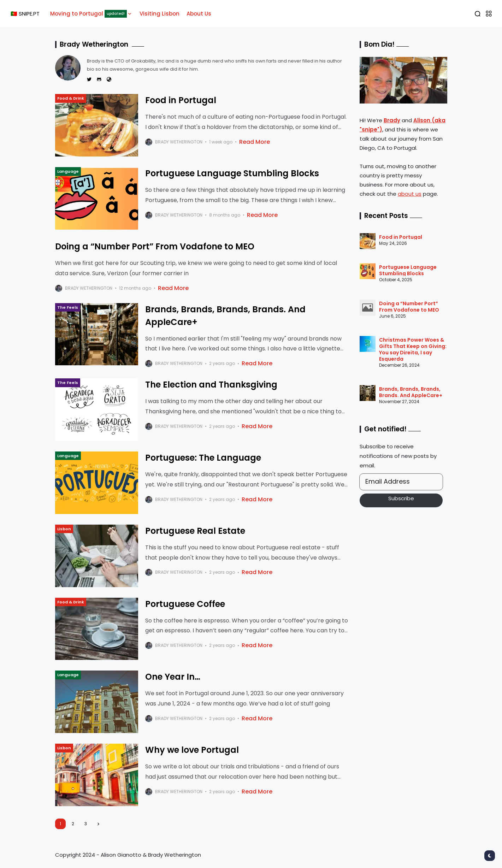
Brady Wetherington (179, 142)
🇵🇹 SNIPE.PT (25, 14)
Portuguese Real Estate (195, 531)
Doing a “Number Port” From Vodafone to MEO (155, 246)
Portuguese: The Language (203, 458)
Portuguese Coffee (185, 604)
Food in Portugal (181, 100)
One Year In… (173, 677)
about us (410, 194)
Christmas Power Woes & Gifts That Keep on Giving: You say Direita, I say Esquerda (413, 349)
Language (68, 171)
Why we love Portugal (192, 750)
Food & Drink (71, 98)
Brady (392, 120)
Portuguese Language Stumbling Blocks (232, 173)
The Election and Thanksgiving (211, 385)
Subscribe (401, 498)
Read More (255, 142)
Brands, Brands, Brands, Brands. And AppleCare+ (411, 392)
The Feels (68, 307)
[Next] (99, 824)
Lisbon (64, 529)
